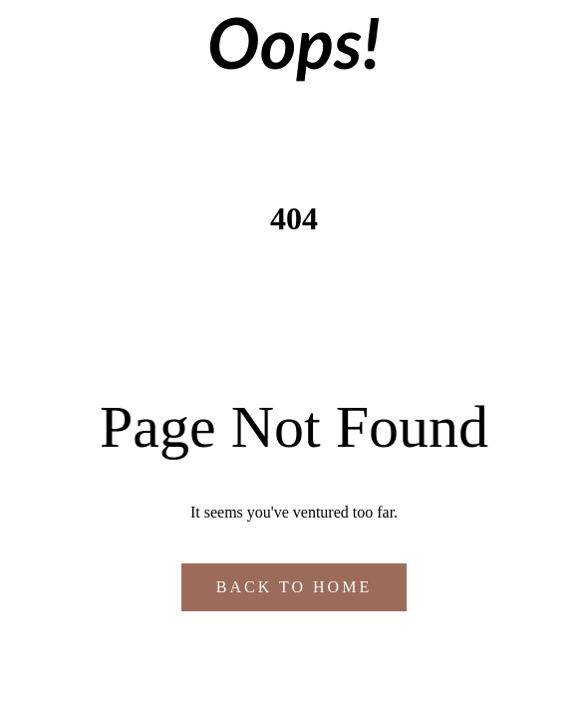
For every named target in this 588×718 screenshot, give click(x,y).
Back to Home (294, 587)
